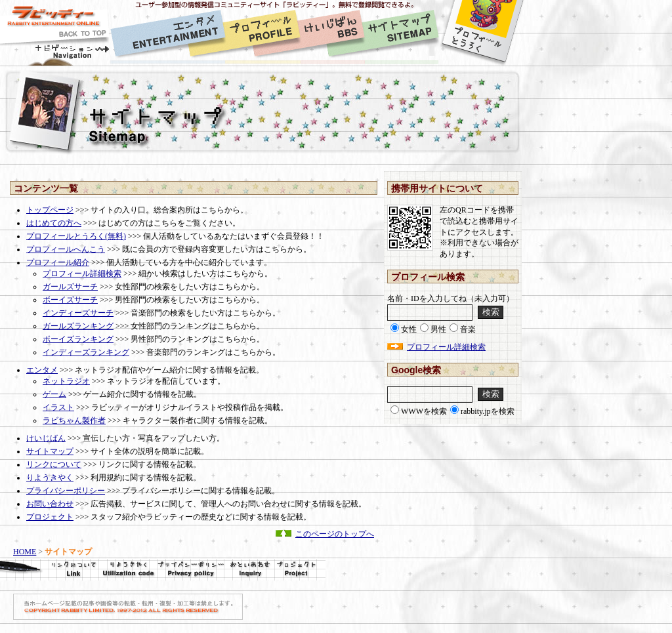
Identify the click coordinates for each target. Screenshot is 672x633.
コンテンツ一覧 (46, 188)
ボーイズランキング (78, 339)
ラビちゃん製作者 (74, 420)
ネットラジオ (66, 381)
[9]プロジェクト (300, 570)
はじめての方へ (54, 223)
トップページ (50, 210)
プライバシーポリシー (66, 491)
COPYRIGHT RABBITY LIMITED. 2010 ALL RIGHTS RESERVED (128, 607)
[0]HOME (55, 33)
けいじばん (46, 438)
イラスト (58, 407)
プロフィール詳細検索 (82, 274)
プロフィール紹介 (58, 262)
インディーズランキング (86, 352)
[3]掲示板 (333, 33)
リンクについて (54, 464)
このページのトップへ (335, 534)
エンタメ (42, 370)
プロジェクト (50, 517)
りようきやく (50, 478)
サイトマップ (50, 451)
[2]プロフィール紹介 (263, 33)
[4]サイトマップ (402, 33)
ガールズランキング (78, 326)
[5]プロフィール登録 (482, 33)
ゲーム (54, 394)
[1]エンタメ (168, 33)
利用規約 (128, 570)
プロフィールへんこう (66, 249)
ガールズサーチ (70, 287)
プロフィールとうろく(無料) (76, 236)
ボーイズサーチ (70, 300)
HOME (25, 552)
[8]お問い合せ (249, 570)
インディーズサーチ (78, 313)
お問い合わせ (50, 504)
